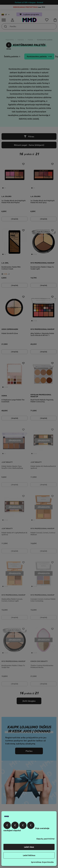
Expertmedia (48, 862)
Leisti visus (29, 847)
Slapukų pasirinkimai (45, 839)
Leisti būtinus (29, 855)
